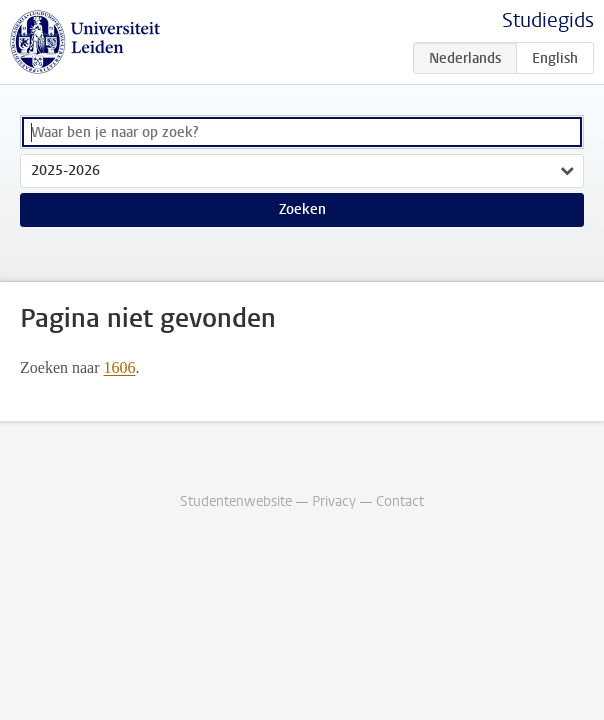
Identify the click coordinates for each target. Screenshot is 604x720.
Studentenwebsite (236, 501)
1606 (120, 367)
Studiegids (548, 20)
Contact (400, 501)
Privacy (334, 501)
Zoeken (302, 209)
